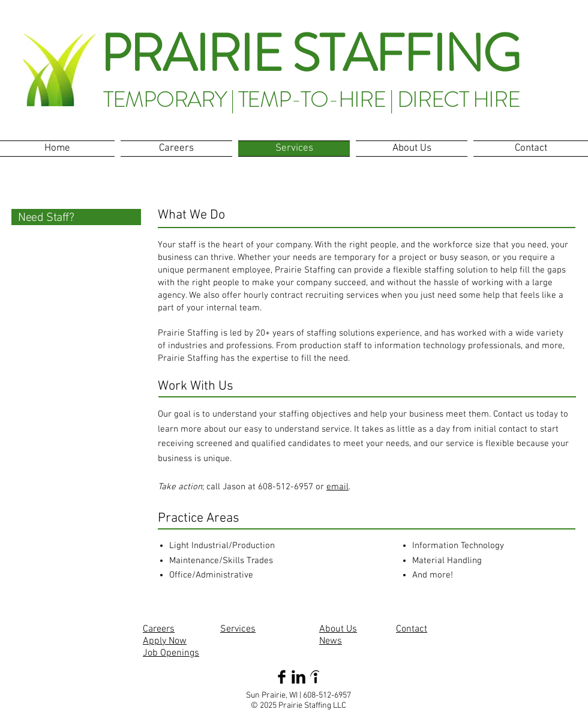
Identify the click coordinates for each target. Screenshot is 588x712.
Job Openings (171, 653)
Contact (412, 629)
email (337, 487)
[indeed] (315, 677)
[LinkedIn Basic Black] (298, 677)
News (331, 641)
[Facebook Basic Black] (282, 677)
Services (238, 629)
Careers (159, 629)
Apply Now (165, 641)
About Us (338, 629)
